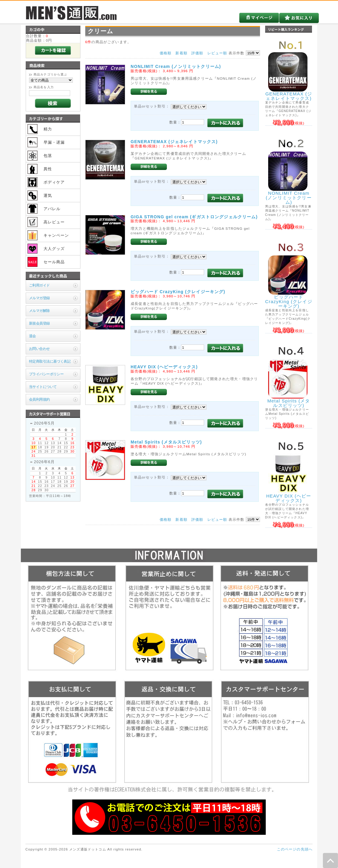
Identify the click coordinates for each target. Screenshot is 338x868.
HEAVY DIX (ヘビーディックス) (166, 367)
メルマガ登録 (39, 298)
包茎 (48, 156)
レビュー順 (217, 53)
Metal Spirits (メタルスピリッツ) (166, 442)
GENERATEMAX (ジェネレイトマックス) (174, 142)
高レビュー (54, 222)
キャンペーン (56, 235)
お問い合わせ (39, 349)
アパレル (52, 209)
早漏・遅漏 (54, 142)
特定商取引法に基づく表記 (50, 361)
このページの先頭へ (295, 849)
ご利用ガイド (39, 285)
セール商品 (54, 262)
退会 (32, 336)
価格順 (166, 53)
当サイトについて (43, 387)
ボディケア (54, 182)
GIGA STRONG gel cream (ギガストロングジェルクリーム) (194, 217)
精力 (48, 129)
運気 (48, 195)
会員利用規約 (39, 399)
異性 (48, 169)
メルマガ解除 (39, 311)
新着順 (181, 53)
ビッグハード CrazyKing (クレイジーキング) (178, 292)
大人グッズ (54, 249)
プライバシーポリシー (46, 374)
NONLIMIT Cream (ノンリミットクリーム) (176, 66)
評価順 (197, 53)
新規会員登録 (39, 323)
